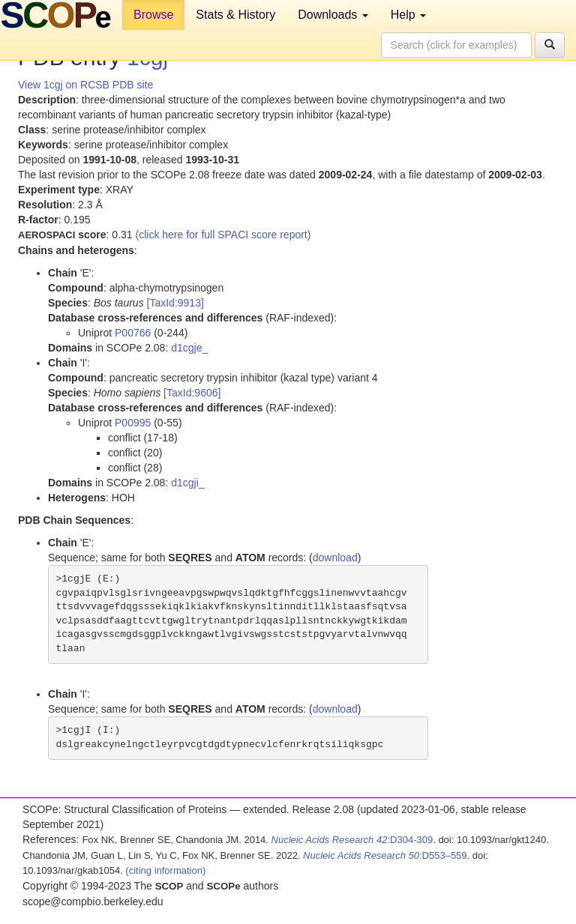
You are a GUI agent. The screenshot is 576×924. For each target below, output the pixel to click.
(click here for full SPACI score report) (223, 235)
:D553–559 (385, 855)
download (335, 558)
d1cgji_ (187, 483)
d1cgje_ (189, 348)
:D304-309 (352, 840)
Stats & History (235, 15)
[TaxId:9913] (175, 303)
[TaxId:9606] (192, 393)
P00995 (133, 423)
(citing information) (165, 870)
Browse (153, 15)
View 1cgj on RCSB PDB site (85, 85)
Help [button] (408, 15)
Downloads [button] (333, 15)
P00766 (133, 333)
